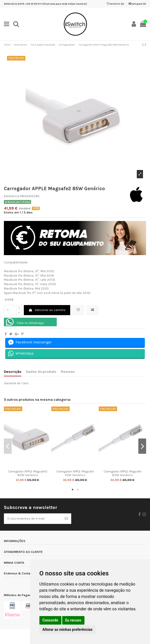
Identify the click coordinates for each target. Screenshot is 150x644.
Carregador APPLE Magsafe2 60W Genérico (28, 473)
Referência (12, 196)
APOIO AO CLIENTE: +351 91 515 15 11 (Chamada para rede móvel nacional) (45, 4)
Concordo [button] (50, 620)
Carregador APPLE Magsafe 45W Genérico (75, 473)
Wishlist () (115, 4)
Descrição (13, 372)
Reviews (68, 372)
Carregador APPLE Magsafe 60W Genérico (123, 473)
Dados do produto (41, 372)
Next (142, 446)
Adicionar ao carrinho (47, 310)
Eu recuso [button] (73, 620)
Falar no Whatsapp (30, 323)
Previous (8, 446)
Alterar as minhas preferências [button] (67, 630)
